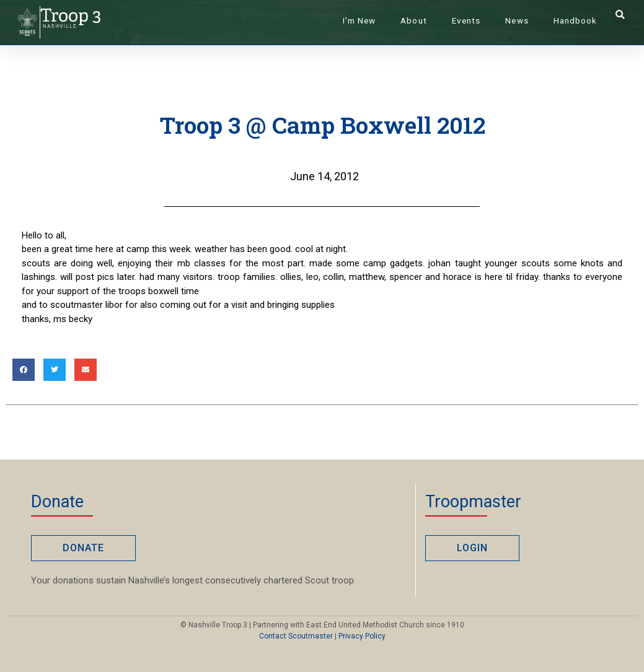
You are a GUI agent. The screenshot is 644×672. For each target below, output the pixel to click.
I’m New (359, 20)
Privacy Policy (362, 636)
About (414, 20)
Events (466, 20)
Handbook (576, 20)
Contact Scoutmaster (296, 636)
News (517, 20)
